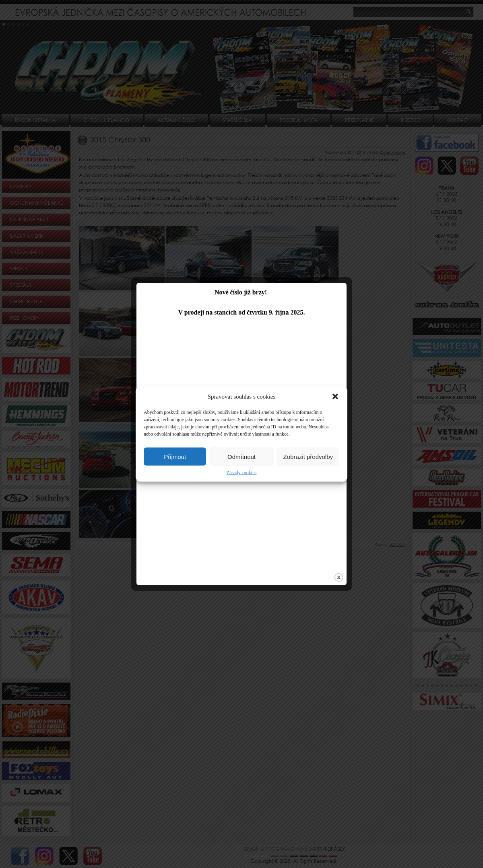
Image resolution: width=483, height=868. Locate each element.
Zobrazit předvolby (308, 456)
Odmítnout (242, 456)
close (332, 550)
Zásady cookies (242, 473)
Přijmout (175, 456)
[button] (335, 397)
